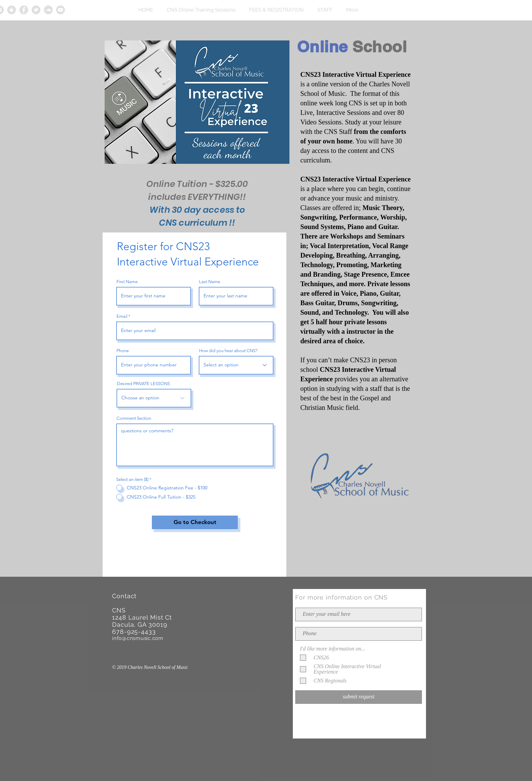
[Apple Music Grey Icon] (12, 10)
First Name (127, 282)
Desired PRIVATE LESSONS (143, 384)
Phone (123, 351)
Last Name (210, 282)
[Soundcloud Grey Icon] (48, 10)
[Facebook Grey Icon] (24, 10)
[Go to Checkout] (195, 522)
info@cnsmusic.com (138, 638)
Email (122, 316)
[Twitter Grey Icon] (36, 10)
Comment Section (134, 418)
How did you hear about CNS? (228, 351)
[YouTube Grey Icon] (60, 10)
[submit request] (359, 697)
